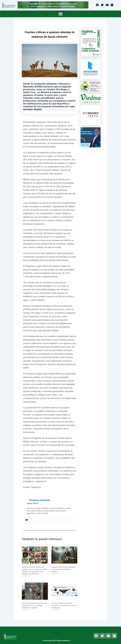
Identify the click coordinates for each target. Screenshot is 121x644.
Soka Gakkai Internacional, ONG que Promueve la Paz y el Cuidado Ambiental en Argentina (34, 605)
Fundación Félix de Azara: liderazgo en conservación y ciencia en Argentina (63, 569)
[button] (61, 14)
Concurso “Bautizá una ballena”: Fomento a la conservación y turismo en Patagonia (64, 605)
